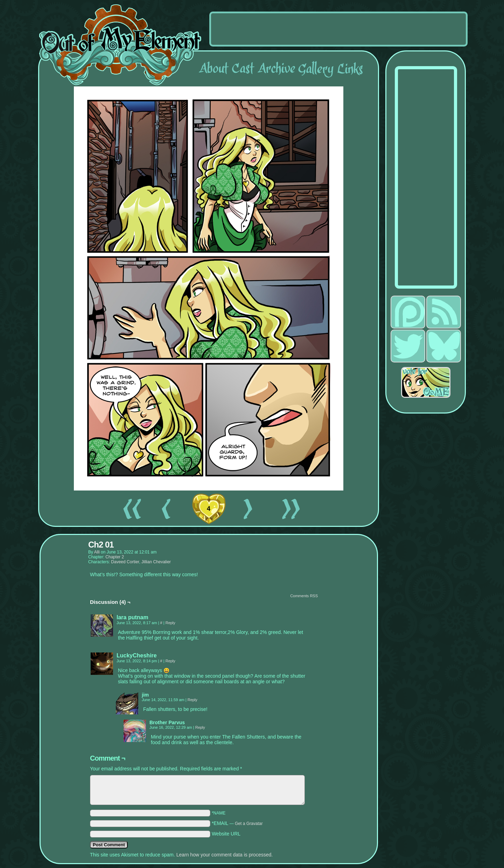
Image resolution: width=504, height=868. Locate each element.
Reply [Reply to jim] (192, 700)
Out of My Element (120, 45)
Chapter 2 (115, 557)
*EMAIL (237, 823)
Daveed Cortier (125, 562)
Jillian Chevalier (156, 562)
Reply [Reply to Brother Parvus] (200, 727)
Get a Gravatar (249, 824)
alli (97, 552)
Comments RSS (304, 596)
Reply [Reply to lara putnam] (170, 623)
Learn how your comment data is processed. (225, 855)
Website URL (226, 834)
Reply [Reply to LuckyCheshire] (170, 661)
